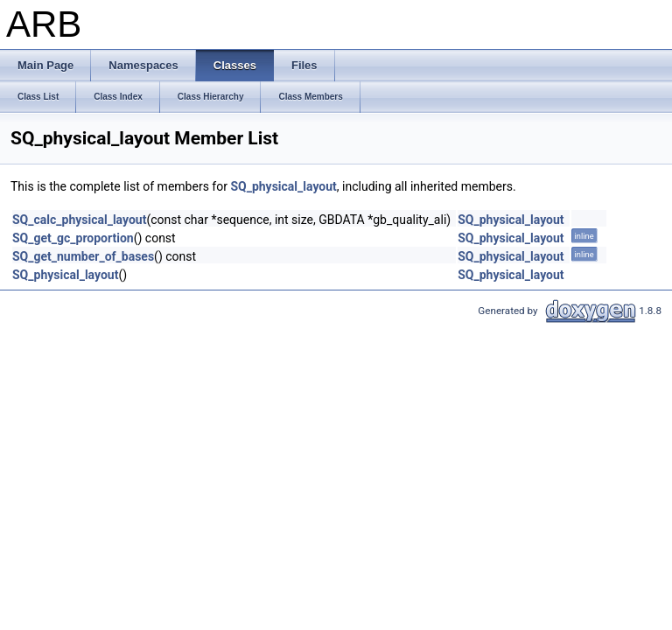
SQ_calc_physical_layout (79, 220)
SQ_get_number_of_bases (83, 256)
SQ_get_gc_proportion (73, 238)
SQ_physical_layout (283, 186)
